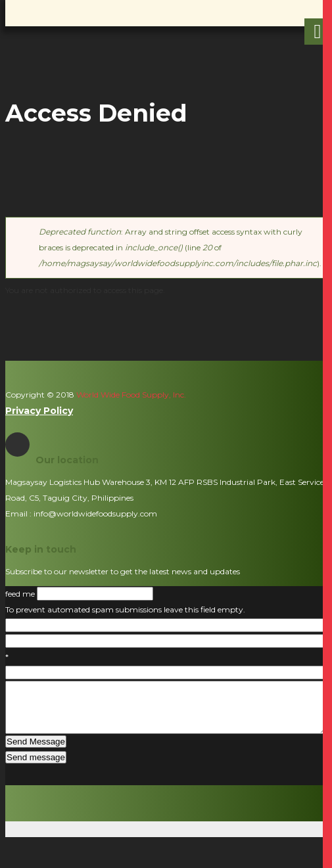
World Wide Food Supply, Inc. (130, 395)
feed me (21, 594)
